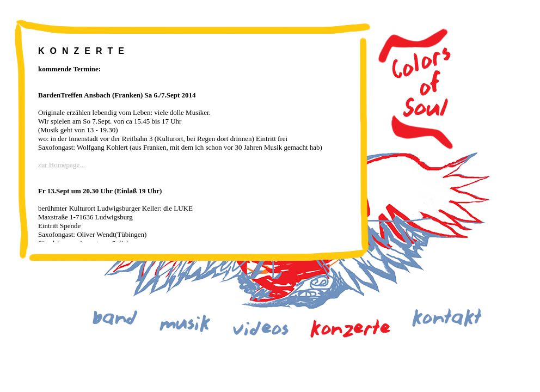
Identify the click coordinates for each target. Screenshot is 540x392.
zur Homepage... (62, 165)
